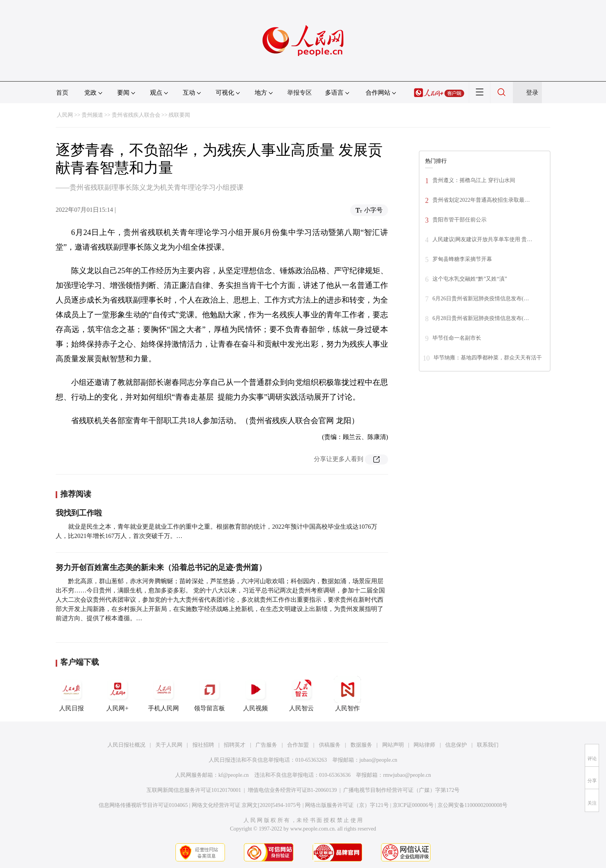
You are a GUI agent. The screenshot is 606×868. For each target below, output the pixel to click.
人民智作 (347, 694)
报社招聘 (203, 745)
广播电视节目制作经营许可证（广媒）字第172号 (401, 790)
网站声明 (393, 745)
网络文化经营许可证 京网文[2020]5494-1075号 (247, 805)
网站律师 (424, 745)
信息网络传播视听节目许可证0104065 (143, 805)
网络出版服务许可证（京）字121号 (347, 805)
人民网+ (117, 694)
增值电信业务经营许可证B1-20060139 (292, 790)
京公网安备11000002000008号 (472, 805)
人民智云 (301, 694)
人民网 (65, 115)
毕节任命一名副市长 (457, 338)
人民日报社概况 (126, 745)
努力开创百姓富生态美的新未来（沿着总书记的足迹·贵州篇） (161, 567)
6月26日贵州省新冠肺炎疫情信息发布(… (481, 299)
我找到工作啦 (79, 513)
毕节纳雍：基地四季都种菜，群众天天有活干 (488, 358)
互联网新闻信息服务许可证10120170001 (194, 790)
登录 (532, 93)
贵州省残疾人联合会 (136, 115)
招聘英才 (235, 745)
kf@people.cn (234, 775)
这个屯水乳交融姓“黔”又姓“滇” (470, 279)
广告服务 (266, 745)
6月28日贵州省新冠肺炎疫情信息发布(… (481, 318)
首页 (62, 93)
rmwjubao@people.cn (407, 775)
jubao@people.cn (378, 760)
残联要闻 (179, 115)
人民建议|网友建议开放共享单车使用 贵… (482, 239)
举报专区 (300, 93)
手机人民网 (163, 694)
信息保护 (456, 745)
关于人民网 (169, 745)
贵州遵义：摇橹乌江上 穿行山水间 (474, 180)
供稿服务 (330, 745)
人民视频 (255, 694)
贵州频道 (92, 115)
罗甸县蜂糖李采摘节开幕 (462, 259)
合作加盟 (298, 745)
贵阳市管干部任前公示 (460, 220)
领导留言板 (209, 694)
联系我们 (488, 745)
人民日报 (71, 694)
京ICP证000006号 (413, 805)
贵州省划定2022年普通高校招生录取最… (481, 200)
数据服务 (361, 745)
